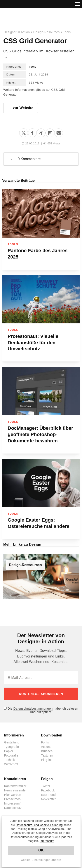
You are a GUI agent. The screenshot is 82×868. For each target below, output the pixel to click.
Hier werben (13, 795)
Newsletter (49, 799)
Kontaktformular (15, 786)
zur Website (23, 108)
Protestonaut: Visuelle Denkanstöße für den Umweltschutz (33, 343)
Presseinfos (12, 799)
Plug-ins (47, 760)
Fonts (45, 742)
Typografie (11, 747)
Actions (46, 747)
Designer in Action (26, 19)
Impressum (47, 841)
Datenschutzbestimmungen (33, 709)
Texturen (47, 755)
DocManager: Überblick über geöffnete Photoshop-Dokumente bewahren (40, 434)
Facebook (48, 790)
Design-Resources (46, 32)
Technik (10, 760)
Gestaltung (12, 742)
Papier (9, 751)
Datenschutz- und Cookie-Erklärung (39, 825)
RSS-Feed (48, 795)
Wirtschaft (11, 764)
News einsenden (16, 790)
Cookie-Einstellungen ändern (41, 860)
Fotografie (11, 755)
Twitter (46, 786)
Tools (67, 32)
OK (41, 850)
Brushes (47, 751)
